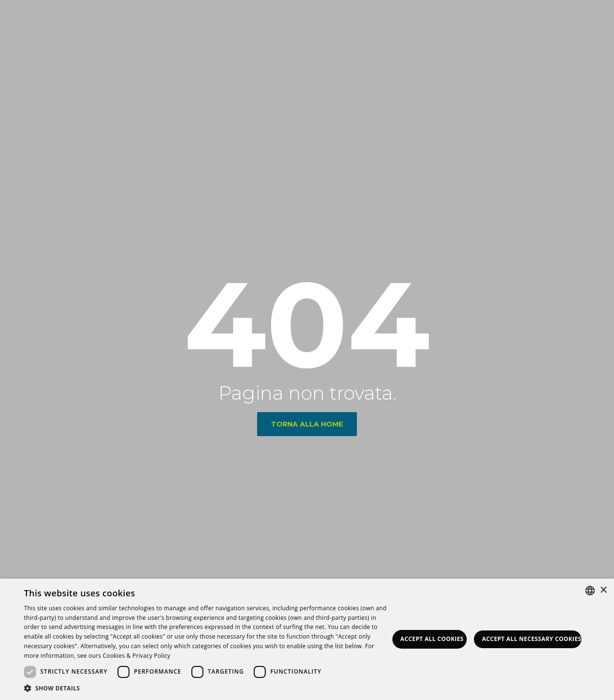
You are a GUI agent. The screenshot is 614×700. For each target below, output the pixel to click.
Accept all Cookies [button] (432, 639)
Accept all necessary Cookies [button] (532, 639)
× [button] (603, 590)
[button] (207, 688)
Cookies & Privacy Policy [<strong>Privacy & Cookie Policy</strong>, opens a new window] (136, 656)
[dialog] (307, 639)
